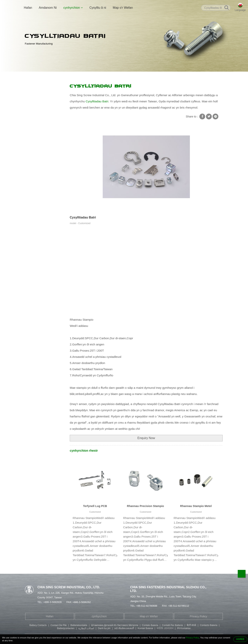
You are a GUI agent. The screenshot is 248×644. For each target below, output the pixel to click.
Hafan (28, 8)
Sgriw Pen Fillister (38, 148)
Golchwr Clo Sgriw (39, 103)
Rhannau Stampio (72, 76)
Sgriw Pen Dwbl (37, 133)
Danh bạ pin (104, 628)
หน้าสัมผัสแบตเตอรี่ (124, 628)
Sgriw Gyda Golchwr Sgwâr (44, 95)
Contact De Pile (59, 625)
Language (240, 10)
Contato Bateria (150, 625)
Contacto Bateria (209, 625)
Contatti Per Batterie (172, 625)
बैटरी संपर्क (191, 625)
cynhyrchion (73, 8)
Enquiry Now (146, 438)
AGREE (240, 639)
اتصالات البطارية (86, 628)
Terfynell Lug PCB (95, 506)
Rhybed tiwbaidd (38, 125)
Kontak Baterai (145, 628)
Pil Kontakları (184, 628)
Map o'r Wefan (123, 8)
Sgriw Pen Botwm (38, 155)
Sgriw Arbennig (37, 118)
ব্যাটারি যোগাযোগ (165, 628)
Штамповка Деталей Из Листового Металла (115, 625)
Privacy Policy (198, 616)
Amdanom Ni (48, 8)
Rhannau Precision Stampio (145, 506)
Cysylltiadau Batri (98, 76)
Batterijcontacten (66, 628)
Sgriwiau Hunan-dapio (41, 110)
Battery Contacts (38, 625)
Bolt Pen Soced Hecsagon (44, 140)
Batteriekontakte (79, 625)
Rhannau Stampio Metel (196, 506)
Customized (95, 512)
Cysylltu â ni (98, 8)
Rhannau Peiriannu (39, 170)
